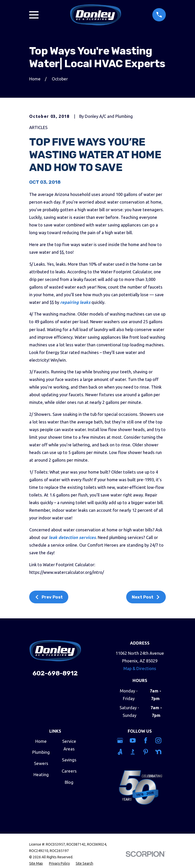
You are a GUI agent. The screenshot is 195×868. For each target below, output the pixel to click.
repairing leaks (75, 302)
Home (41, 741)
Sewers (41, 763)
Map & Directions (140, 668)
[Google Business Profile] (121, 740)
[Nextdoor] (159, 752)
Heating (41, 774)
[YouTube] (133, 740)
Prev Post (49, 597)
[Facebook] (146, 740)
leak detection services (72, 537)
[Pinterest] (146, 752)
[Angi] (121, 752)
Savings (69, 760)
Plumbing (41, 752)
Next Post (146, 597)
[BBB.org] (133, 752)
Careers (69, 771)
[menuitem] (36, 864)
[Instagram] (159, 740)
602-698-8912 (55, 673)
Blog (69, 782)
